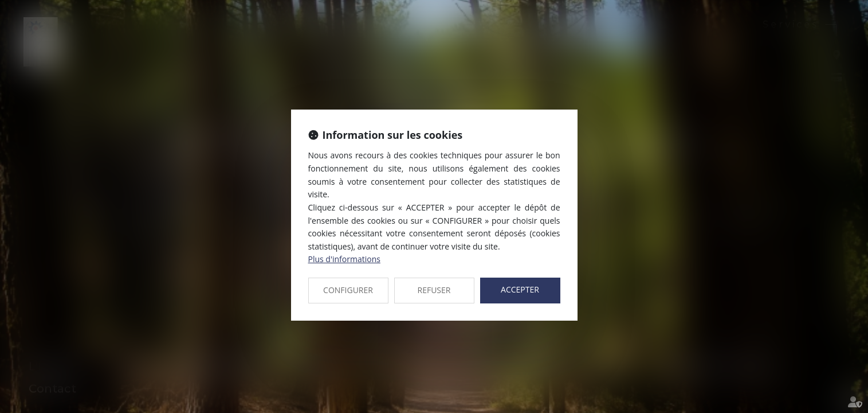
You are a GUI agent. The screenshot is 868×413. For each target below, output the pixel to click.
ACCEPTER (520, 289)
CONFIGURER (348, 290)
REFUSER (434, 290)
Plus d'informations (344, 259)
